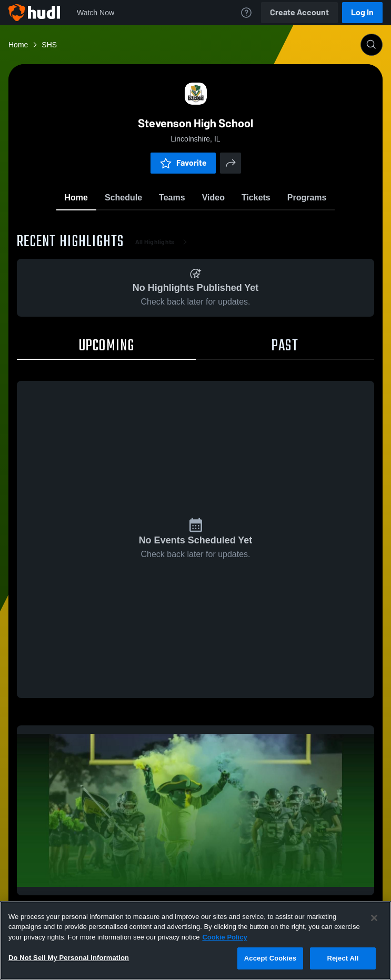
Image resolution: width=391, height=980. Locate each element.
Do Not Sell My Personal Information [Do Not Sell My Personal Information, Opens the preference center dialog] (69, 958)
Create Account (299, 12)
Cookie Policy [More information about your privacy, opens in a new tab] (224, 937)
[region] (196, 941)
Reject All (343, 958)
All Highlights (163, 242)
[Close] (374, 918)
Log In (362, 12)
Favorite (183, 163)
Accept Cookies (270, 958)
